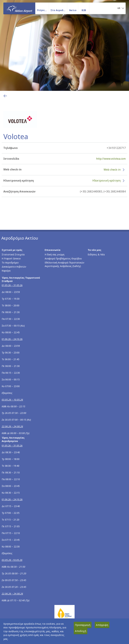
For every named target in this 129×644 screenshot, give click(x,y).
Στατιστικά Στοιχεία (13, 254)
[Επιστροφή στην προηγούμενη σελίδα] (5, 96)
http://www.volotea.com (111, 159)
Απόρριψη (102, 625)
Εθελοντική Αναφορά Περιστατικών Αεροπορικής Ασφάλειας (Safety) (64, 264)
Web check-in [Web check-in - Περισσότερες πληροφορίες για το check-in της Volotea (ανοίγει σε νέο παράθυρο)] (112, 170)
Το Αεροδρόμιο (10, 263)
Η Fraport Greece (11, 258)
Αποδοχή (81, 631)
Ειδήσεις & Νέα (96, 254)
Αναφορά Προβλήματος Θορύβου (63, 258)
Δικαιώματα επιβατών (14, 267)
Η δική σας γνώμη (55, 254)
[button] (121, 8)
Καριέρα (6, 271)
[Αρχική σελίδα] (19, 8)
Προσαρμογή (83, 625)
